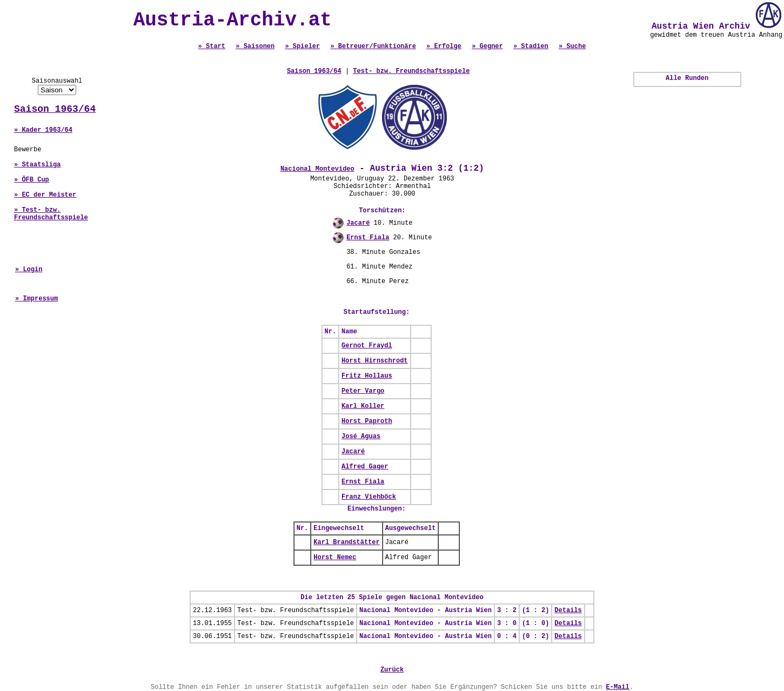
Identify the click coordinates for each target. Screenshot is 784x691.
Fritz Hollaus (367, 376)
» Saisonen (255, 46)
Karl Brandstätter (346, 542)
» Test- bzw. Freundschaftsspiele (51, 214)
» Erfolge (444, 46)
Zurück (392, 670)
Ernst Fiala (368, 238)
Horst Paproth (367, 421)
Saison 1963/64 (55, 109)
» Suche (572, 46)
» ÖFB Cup (32, 180)
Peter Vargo (363, 391)
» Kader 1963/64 (43, 130)
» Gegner (487, 46)
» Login (29, 270)
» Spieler (302, 46)
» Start (212, 46)
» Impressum (36, 299)
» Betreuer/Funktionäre (373, 46)
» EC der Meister (45, 195)
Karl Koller (363, 406)
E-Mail (618, 687)
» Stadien (531, 46)
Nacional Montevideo (317, 169)
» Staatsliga (37, 165)
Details (568, 611)
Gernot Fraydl (367, 346)
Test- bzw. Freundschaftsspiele (411, 71)
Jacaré (358, 223)
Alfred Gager (365, 467)
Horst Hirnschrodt (374, 361)
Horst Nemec (335, 558)
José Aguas (361, 437)
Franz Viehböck (369, 497)
